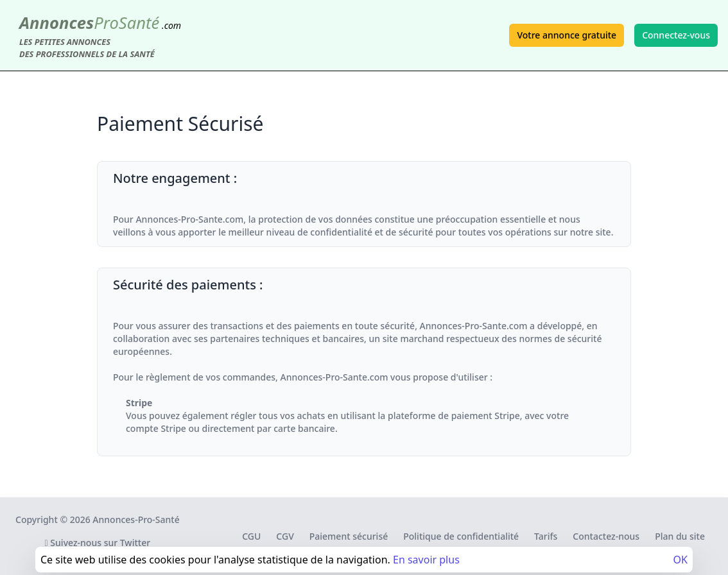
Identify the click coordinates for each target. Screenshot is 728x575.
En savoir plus (426, 560)
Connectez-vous (676, 35)
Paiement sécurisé (349, 536)
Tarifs (546, 536)
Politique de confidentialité (461, 536)
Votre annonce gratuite (567, 35)
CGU (251, 536)
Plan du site (680, 536)
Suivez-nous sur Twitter (98, 543)
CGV (285, 536)
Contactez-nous (606, 536)
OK (680, 560)
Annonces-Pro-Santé (136, 519)
